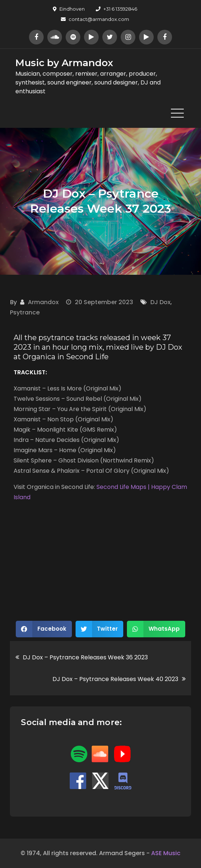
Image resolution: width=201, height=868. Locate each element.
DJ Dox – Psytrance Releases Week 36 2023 (85, 657)
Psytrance (25, 312)
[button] (44, 629)
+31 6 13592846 (116, 9)
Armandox (43, 302)
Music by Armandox (64, 63)
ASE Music (166, 853)
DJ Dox (160, 302)
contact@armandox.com (95, 19)
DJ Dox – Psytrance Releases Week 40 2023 (115, 679)
